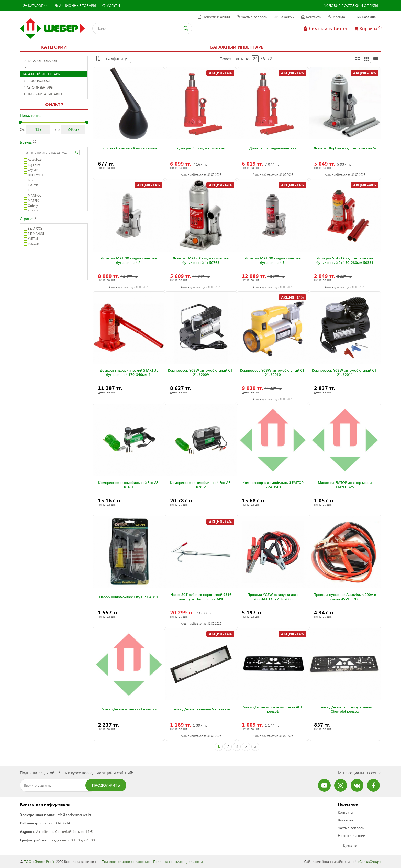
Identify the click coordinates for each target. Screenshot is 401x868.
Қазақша (366, 17)
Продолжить (106, 785)
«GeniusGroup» (369, 861)
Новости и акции (214, 17)
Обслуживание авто (43, 94)
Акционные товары (74, 5)
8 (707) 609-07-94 (55, 823)
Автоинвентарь (38, 87)
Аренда (337, 17)
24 (255, 58)
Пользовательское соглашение (126, 861)
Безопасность (38, 80)
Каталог (35, 6)
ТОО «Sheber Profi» (40, 861)
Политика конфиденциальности (178, 861)
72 (270, 58)
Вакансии (284, 17)
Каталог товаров (40, 61)
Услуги (111, 6)
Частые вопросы (252, 17)
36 (263, 58)
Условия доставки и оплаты (351, 6)
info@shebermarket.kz (74, 815)
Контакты (311, 17)
